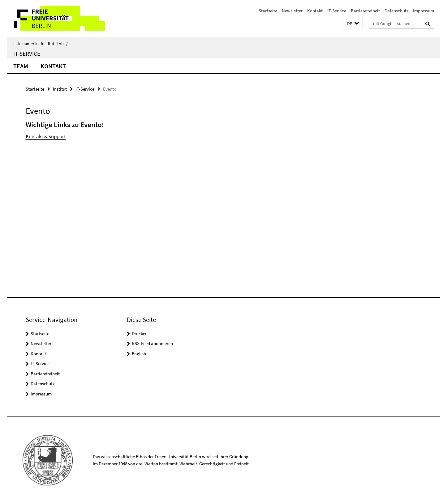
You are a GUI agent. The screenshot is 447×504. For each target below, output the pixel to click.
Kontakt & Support (46, 136)
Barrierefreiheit (365, 11)
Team (21, 66)
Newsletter (292, 11)
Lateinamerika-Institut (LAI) (41, 44)
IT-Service (337, 11)
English (139, 354)
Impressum (423, 11)
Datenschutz (396, 11)
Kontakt (315, 11)
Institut (60, 89)
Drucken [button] (140, 333)
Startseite (268, 11)
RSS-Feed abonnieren (152, 343)
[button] (353, 24)
